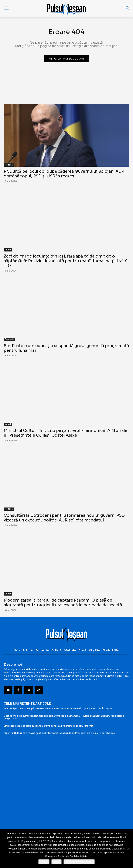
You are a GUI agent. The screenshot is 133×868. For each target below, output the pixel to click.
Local (8, 250)
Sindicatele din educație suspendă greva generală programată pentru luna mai (66, 348)
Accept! (44, 862)
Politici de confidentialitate (79, 862)
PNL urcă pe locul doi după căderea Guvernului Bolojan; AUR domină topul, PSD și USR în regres (64, 174)
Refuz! (56, 862)
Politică (9, 165)
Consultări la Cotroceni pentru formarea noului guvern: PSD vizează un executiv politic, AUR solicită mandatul (64, 518)
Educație (9, 339)
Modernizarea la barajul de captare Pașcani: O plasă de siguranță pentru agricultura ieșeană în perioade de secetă (63, 603)
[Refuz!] (128, 849)
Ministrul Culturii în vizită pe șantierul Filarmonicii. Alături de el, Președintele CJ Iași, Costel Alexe (66, 433)
